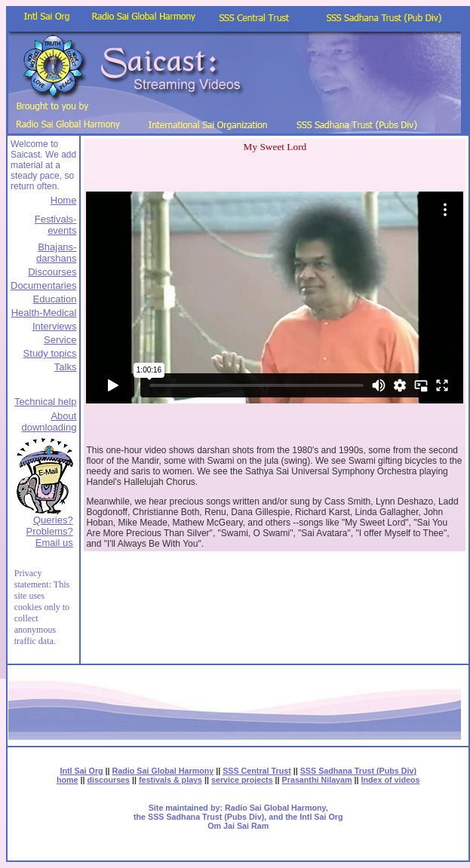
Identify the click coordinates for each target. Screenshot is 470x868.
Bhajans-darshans (56, 253)
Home (64, 200)
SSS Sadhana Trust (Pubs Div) (358, 771)
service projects (242, 780)
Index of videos (391, 780)
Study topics (50, 353)
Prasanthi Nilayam (317, 780)
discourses (108, 780)
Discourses (52, 272)
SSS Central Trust (257, 771)
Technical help (45, 402)
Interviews (55, 326)
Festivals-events (56, 225)
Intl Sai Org (81, 771)
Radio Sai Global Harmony (163, 771)
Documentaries (43, 285)
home (68, 780)
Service (60, 340)
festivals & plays (170, 780)
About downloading (49, 422)
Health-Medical (44, 313)
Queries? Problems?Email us (50, 531)
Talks (66, 367)
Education (55, 299)
